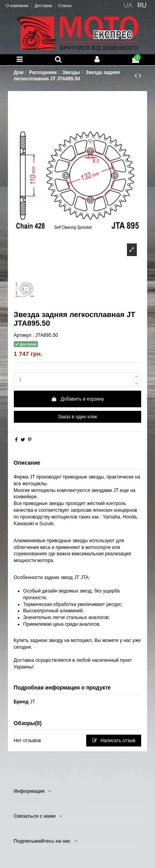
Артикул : (24, 335)
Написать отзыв (114, 741)
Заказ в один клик (78, 417)
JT (32, 702)
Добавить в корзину (77, 399)
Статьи (65, 6)
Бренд (21, 702)
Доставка (44, 6)
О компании (18, 6)
